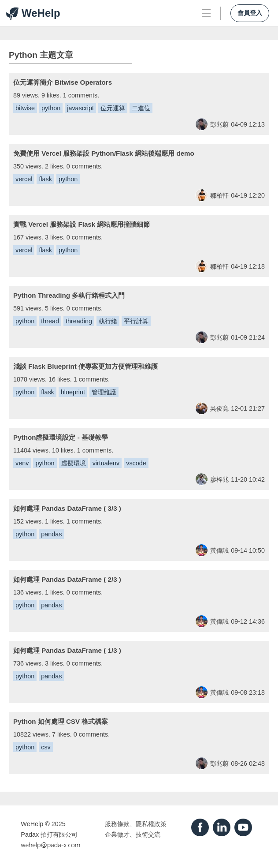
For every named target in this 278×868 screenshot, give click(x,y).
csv (46, 747)
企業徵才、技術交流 (133, 834)
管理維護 (104, 392)
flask (45, 179)
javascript (80, 108)
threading (79, 321)
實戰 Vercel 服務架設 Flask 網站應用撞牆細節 (82, 224)
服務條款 (117, 824)
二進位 (141, 108)
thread (50, 321)
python (51, 108)
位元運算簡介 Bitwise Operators (63, 82)
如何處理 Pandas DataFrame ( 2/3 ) (67, 579)
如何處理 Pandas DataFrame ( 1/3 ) (67, 650)
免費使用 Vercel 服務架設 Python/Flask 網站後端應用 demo (104, 153)
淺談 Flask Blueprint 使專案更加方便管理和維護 (85, 366)
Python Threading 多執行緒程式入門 (69, 295)
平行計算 (136, 321)
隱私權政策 (151, 824)
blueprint (73, 392)
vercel (24, 179)
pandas (51, 534)
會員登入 (250, 13)
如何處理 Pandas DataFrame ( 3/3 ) (67, 508)
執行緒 (108, 321)
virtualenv (106, 463)
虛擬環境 (74, 463)
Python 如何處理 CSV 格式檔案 (61, 721)
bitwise (25, 108)
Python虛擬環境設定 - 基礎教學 (61, 437)
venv (22, 463)
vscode (136, 463)
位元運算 (113, 108)
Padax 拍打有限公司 (49, 834)
